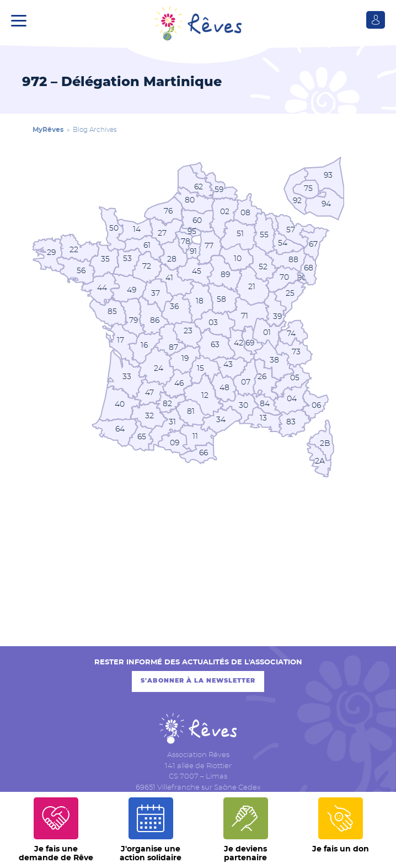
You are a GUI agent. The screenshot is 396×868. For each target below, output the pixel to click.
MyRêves (48, 130)
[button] (22, 19)
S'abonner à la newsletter (198, 681)
